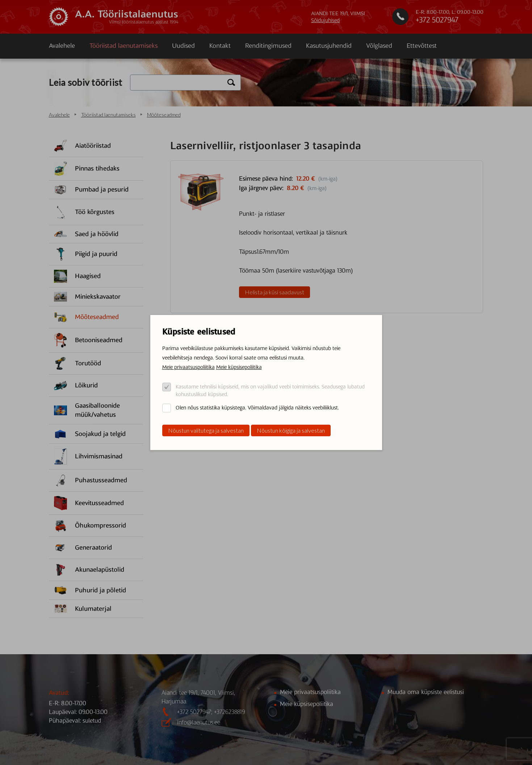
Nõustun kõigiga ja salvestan (291, 430)
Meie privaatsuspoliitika (188, 367)
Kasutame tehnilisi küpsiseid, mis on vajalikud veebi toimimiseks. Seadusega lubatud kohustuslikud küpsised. (270, 390)
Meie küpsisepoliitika (239, 367)
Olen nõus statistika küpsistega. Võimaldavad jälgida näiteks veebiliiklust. (257, 408)
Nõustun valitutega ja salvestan (206, 430)
